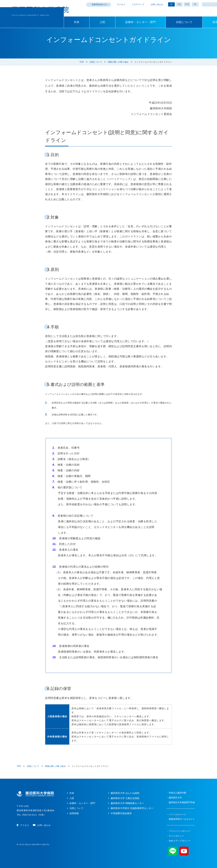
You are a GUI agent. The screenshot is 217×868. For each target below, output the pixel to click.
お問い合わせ (157, 4)
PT (195, 4)
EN (179, 4)
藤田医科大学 (175, 798)
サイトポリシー (176, 836)
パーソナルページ (177, 814)
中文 (187, 4)
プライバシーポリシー (180, 831)
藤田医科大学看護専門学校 (182, 802)
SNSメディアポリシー (180, 841)
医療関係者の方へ (100, 4)
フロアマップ (138, 4)
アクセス (121, 4)
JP (171, 4)
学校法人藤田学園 (177, 793)
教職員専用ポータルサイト (182, 819)
